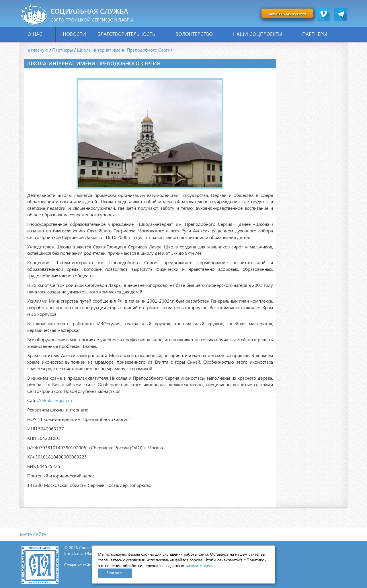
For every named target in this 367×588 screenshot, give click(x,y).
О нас (39, 34)
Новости (74, 34)
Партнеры (319, 34)
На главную (36, 50)
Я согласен (115, 573)
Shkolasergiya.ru (55, 400)
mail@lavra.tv (89, 553)
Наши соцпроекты (262, 34)
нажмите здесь (199, 566)
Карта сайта (33, 535)
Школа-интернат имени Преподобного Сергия (125, 50)
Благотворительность (131, 34)
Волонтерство (199, 34)
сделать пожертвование (287, 13)
